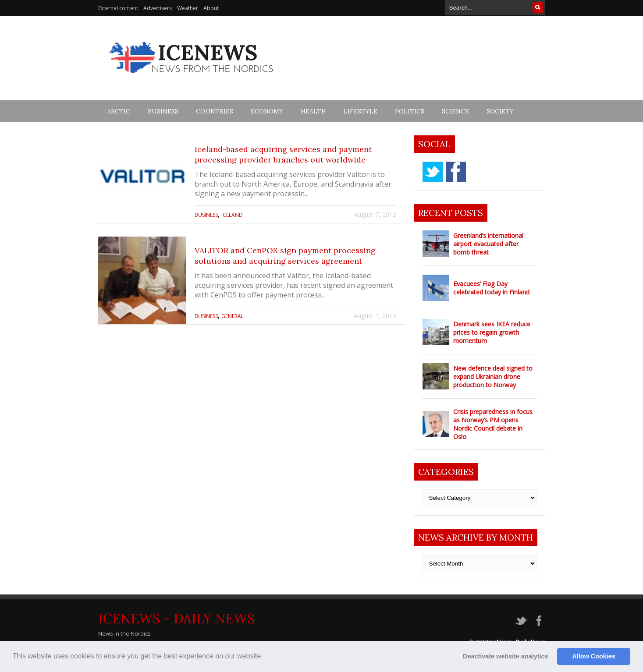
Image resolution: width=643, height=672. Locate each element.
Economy (267, 111)
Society (500, 111)
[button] (266, 657)
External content (118, 8)
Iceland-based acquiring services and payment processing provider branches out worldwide (283, 154)
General (233, 316)
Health (313, 111)
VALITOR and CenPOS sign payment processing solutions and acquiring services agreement (285, 256)
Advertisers (158, 8)
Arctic (119, 111)
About (211, 8)
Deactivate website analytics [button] (505, 656)
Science (455, 111)
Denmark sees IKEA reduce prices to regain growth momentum (492, 332)
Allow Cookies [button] (594, 656)
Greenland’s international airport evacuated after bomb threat (488, 244)
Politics (410, 111)
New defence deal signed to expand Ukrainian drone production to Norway (493, 377)
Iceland (232, 215)
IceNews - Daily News (176, 619)
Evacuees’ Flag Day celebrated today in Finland (491, 288)
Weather (188, 8)
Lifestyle (361, 111)
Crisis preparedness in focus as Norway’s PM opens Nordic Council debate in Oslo (493, 424)
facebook (456, 172)
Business (163, 111)
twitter (433, 172)
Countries (215, 111)
